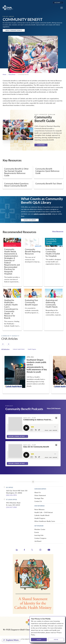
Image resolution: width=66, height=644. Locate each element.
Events (37, 532)
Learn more (41, 145)
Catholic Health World (19, 349)
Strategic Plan (39, 498)
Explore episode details (16, 436)
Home (4, 74)
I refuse (56, 640)
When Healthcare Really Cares (45, 521)
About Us (38, 492)
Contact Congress (40, 538)
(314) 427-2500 (11, 507)
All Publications (5, 349)
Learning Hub (39, 535)
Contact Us (38, 501)
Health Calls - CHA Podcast (44, 512)
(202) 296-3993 (11, 495)
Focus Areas (12, 74)
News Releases (39, 509)
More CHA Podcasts (54, 408)
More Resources (58, 231)
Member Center (40, 529)
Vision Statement (40, 495)
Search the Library (30, 220)
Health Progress (32, 349)
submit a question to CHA (42, 214)
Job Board (38, 541)
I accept (39, 640)
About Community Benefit (14, 30)
